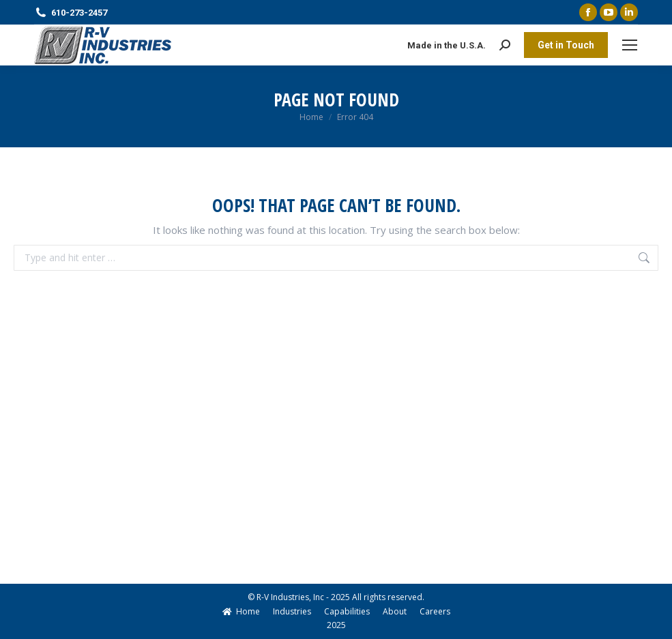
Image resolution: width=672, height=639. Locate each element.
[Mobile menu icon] (630, 45)
